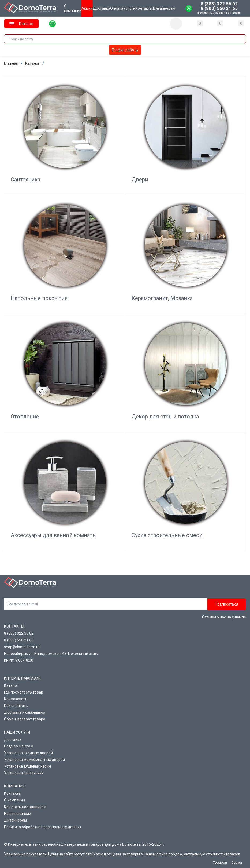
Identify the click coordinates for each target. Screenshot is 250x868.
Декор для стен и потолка (165, 417)
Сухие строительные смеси (167, 535)
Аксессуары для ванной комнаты (54, 535)
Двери (140, 180)
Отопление (25, 417)
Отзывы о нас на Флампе (224, 617)
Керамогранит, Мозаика (162, 298)
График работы (125, 50)
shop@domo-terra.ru (22, 647)
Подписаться (227, 604)
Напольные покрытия (39, 298)
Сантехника (25, 180)
